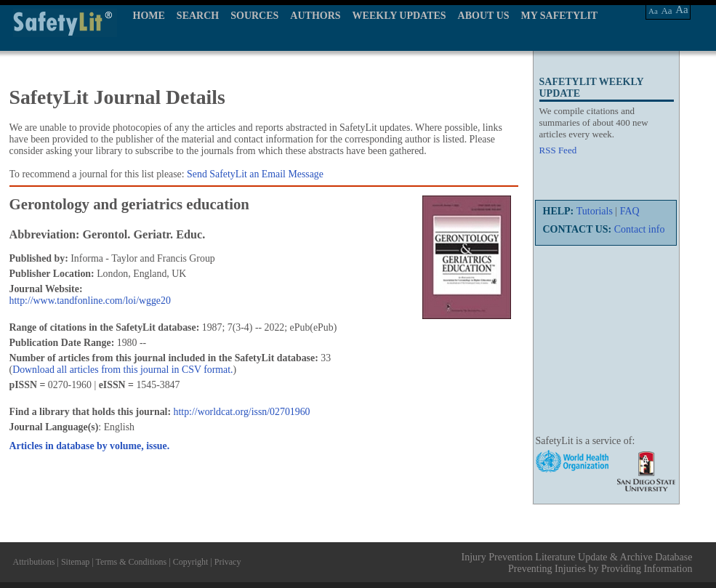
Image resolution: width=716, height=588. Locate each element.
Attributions (34, 562)
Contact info (640, 229)
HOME (149, 16)
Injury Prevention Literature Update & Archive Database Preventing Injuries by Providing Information (577, 563)
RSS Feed (558, 150)
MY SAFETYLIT (560, 16)
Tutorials (595, 211)
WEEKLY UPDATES (399, 16)
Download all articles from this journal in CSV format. (122, 370)
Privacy (228, 562)
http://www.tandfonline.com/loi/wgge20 (90, 301)
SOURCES (254, 16)
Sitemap (75, 562)
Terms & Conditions (131, 562)
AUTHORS (315, 16)
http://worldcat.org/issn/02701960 (242, 412)
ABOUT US (484, 16)
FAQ (630, 211)
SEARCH (198, 16)
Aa (653, 11)
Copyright (191, 562)
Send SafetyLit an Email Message (255, 174)
